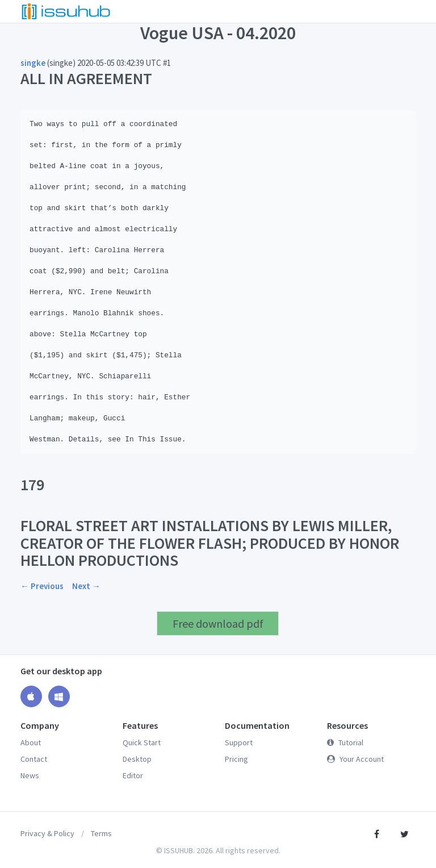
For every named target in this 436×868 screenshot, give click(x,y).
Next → (86, 586)
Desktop (137, 759)
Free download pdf (218, 623)
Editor (133, 775)
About (31, 742)
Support (239, 742)
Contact (34, 759)
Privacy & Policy (47, 833)
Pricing (236, 759)
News (30, 775)
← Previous (42, 586)
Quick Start (142, 742)
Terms (101, 833)
